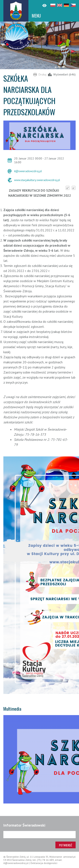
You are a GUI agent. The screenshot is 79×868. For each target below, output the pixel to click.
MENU (36, 16)
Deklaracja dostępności (44, 863)
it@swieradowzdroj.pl (28, 171)
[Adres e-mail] (39, 835)
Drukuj (42, 74)
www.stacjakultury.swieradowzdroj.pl (37, 180)
